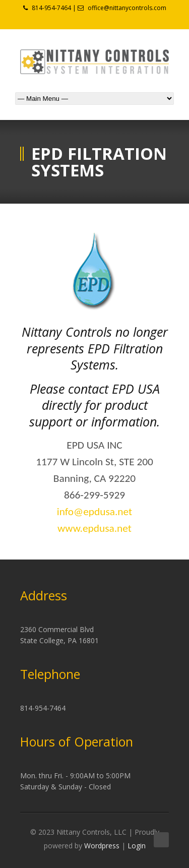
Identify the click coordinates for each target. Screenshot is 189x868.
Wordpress (102, 846)
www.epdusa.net (94, 528)
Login (137, 846)
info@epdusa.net (94, 512)
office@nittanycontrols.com (127, 8)
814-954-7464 (51, 8)
